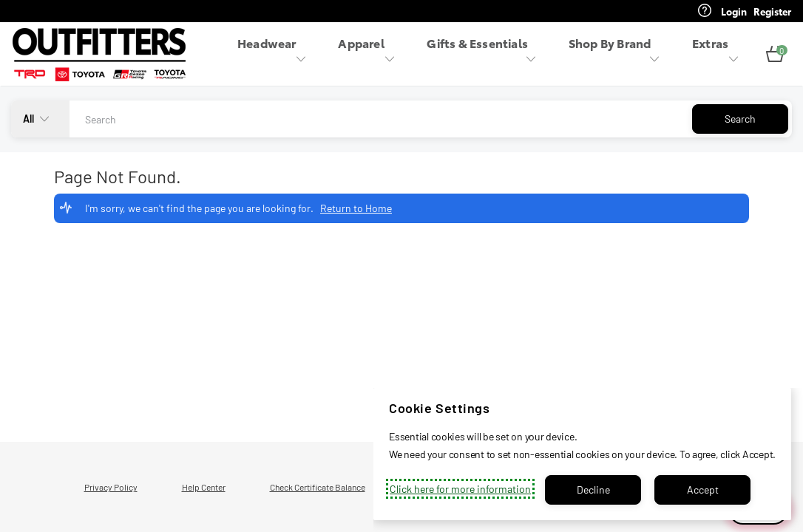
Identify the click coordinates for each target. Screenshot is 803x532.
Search (740, 119)
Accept (703, 490)
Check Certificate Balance (318, 487)
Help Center (204, 487)
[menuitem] (276, 54)
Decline (593, 490)
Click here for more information (460, 489)
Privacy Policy (111, 487)
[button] (775, 55)
